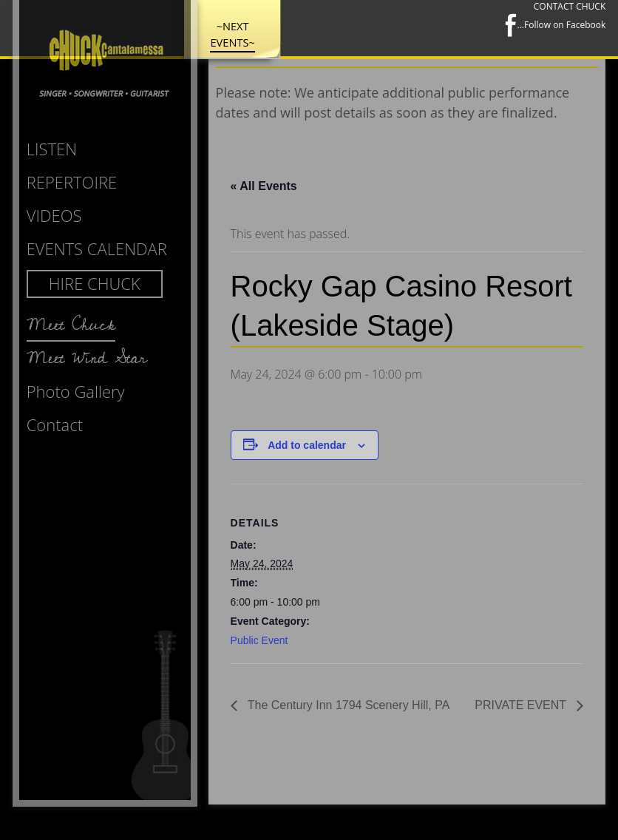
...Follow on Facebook (555, 25)
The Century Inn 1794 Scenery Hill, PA (347, 705)
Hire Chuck (95, 283)
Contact (55, 424)
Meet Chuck (71, 325)
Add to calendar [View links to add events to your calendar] (307, 445)
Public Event (259, 640)
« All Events (264, 186)
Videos (54, 215)
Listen (52, 149)
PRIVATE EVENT (522, 705)
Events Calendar (97, 248)
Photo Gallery (76, 391)
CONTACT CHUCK (570, 6)
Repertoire (72, 182)
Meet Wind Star (87, 358)
